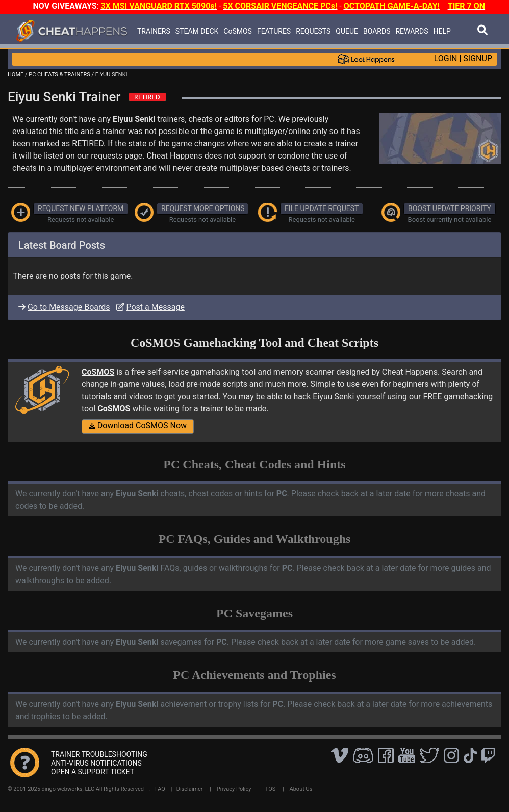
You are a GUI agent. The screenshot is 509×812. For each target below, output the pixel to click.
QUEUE (347, 31)
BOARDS (377, 31)
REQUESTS (313, 31)
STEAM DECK (197, 31)
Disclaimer (190, 789)
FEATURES (274, 31)
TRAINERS (154, 31)
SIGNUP (478, 58)
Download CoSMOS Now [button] (138, 425)
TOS (271, 789)
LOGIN (446, 58)
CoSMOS (238, 31)
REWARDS (412, 31)
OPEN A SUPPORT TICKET (93, 772)
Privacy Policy (234, 789)
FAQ (160, 789)
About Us (301, 789)
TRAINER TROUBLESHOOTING (99, 754)
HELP (442, 31)
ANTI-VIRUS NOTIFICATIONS (96, 763)
